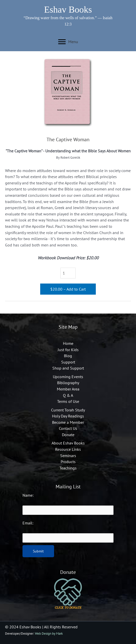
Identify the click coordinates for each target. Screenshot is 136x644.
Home (68, 343)
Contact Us (68, 428)
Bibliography (68, 383)
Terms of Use (68, 401)
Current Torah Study (68, 410)
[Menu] (68, 42)
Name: (28, 495)
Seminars (68, 456)
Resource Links (68, 449)
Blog (68, 356)
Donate (68, 435)
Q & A (68, 395)
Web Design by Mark (49, 634)
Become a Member (68, 422)
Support (68, 362)
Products (68, 462)
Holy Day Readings (68, 416)
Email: (28, 523)
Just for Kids (68, 350)
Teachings (68, 468)
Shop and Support (68, 368)
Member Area (68, 389)
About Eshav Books (68, 443)
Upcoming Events (68, 377)
